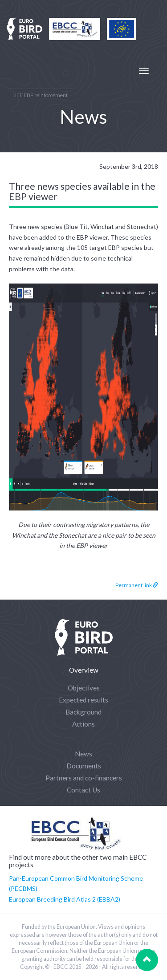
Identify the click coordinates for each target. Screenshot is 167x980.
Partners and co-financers (84, 778)
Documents (84, 766)
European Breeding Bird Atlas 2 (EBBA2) (65, 899)
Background (83, 712)
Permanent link (137, 585)
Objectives (84, 688)
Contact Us (83, 790)
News (83, 754)
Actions (83, 724)
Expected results (83, 700)
